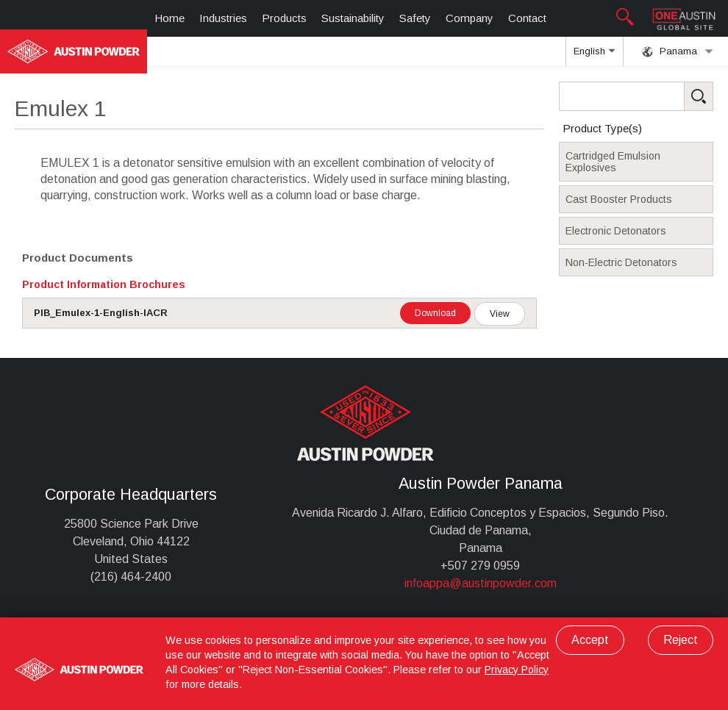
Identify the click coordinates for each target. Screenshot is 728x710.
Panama (678, 51)
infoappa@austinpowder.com (481, 583)
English (594, 56)
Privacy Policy (517, 670)
